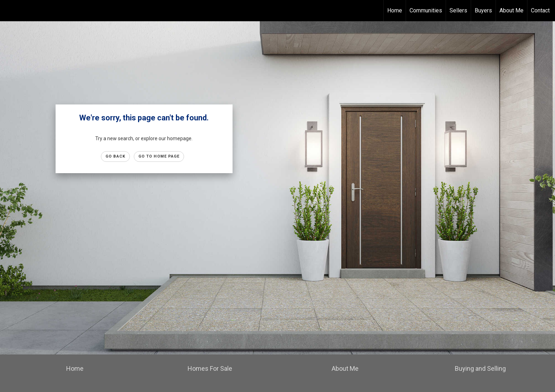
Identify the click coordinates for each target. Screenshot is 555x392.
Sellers (458, 10)
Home (395, 10)
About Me (511, 10)
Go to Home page (159, 156)
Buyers (483, 10)
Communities (426, 10)
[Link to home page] (9, 11)
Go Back (115, 156)
